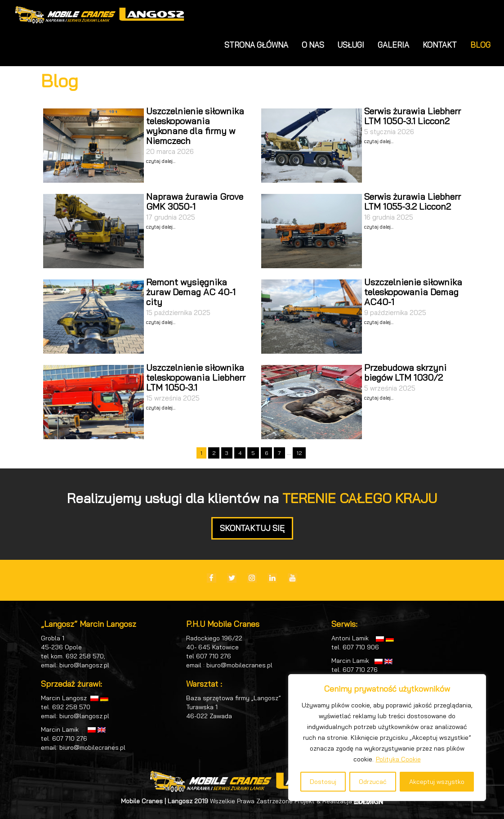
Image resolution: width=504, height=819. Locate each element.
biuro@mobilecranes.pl (92, 747)
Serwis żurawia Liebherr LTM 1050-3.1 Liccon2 (413, 116)
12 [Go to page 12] (299, 453)
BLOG (480, 45)
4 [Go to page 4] (240, 453)
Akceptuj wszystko (437, 782)
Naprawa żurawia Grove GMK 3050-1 (195, 201)
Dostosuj (323, 782)
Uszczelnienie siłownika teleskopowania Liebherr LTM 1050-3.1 (196, 377)
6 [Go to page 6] (266, 453)
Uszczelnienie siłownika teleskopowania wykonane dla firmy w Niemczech (195, 126)
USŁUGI (351, 45)
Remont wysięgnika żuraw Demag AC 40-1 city (191, 292)
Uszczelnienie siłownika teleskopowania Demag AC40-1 (413, 292)
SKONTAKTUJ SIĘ (252, 528)
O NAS (313, 45)
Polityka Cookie (398, 759)
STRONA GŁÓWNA (256, 45)
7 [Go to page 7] (279, 453)
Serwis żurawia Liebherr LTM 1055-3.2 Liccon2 (413, 201)
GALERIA (393, 45)
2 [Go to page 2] (214, 453)
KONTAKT (440, 45)
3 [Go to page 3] (227, 453)
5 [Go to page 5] (253, 453)
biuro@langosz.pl (84, 665)
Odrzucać (373, 782)
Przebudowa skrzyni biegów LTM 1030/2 (405, 372)
